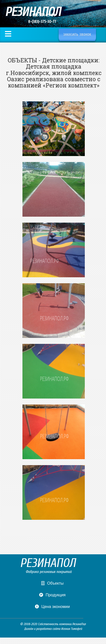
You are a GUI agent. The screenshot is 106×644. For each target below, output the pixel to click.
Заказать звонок (77, 35)
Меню (8, 34)
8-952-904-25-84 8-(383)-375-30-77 (42, 18)
